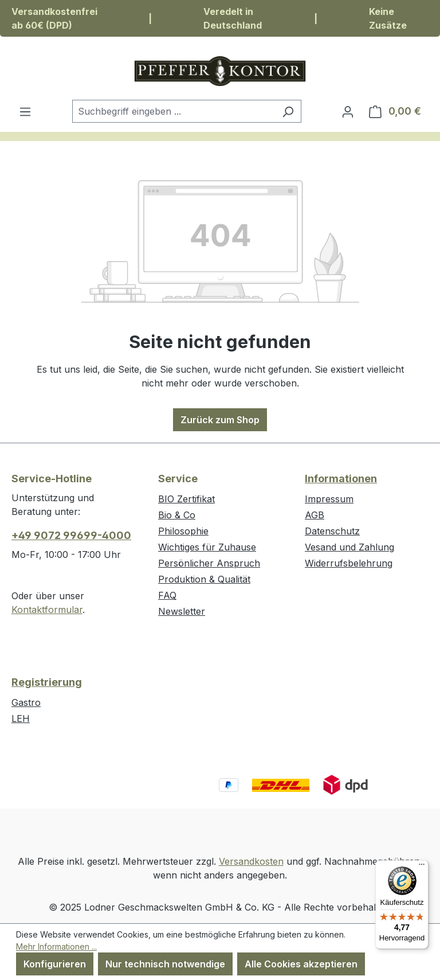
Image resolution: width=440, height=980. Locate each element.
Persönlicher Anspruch (209, 563)
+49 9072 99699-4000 (71, 535)
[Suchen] (288, 111)
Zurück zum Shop (220, 420)
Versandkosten (251, 861)
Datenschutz (332, 531)
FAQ (167, 595)
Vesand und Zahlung (349, 547)
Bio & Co (177, 515)
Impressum (329, 499)
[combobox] (174, 111)
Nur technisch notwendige (165, 964)
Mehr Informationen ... (56, 946)
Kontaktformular (47, 610)
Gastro (26, 702)
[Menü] (25, 111)
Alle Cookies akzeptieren (301, 964)
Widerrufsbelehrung (349, 563)
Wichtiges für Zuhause (207, 547)
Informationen (341, 479)
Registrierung (47, 682)
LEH (21, 719)
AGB (315, 515)
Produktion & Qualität (204, 579)
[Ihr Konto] (348, 111)
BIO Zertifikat (186, 499)
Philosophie (183, 531)
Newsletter (182, 611)
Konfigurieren (55, 964)
